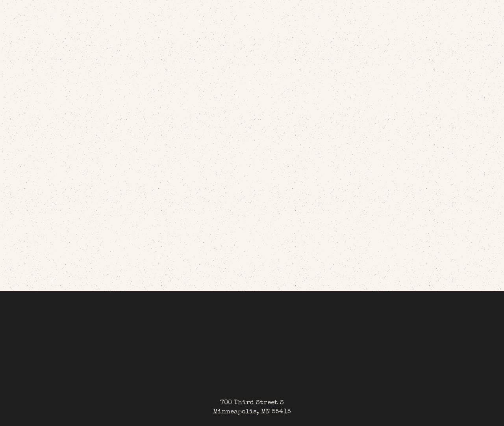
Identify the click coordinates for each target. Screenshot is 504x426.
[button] (395, 20)
